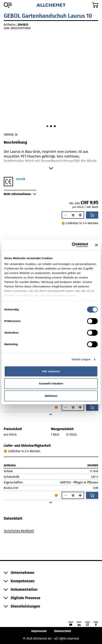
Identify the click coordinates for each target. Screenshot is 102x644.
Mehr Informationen (20, 194)
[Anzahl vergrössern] (81, 215)
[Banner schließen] (96, 245)
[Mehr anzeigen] (51, 168)
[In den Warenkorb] (92, 215)
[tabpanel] (51, 531)
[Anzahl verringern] (65, 215)
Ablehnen (51, 396)
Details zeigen (81, 359)
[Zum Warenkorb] (95, 5)
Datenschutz (63, 631)
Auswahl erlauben (51, 383)
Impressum (39, 631)
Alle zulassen (51, 371)
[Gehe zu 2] (55, 126)
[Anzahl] (73, 215)
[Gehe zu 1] (51, 126)
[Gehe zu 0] (47, 126)
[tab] (13, 518)
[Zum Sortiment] (8, 5)
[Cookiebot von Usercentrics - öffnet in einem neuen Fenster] (72, 245)
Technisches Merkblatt (19, 531)
